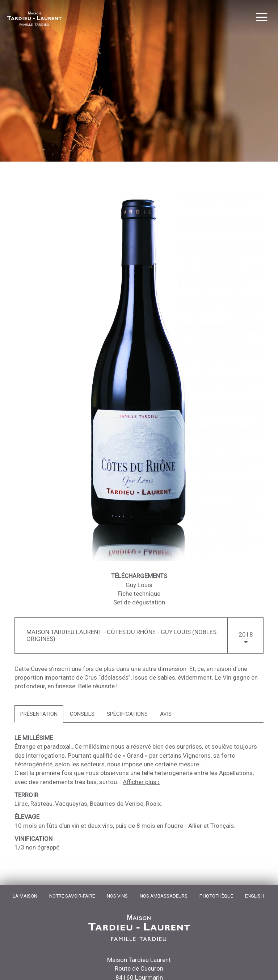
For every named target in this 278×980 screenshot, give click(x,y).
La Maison (25, 896)
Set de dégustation (139, 602)
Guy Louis (139, 585)
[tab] (39, 714)
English (254, 896)
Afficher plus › (141, 782)
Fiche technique (139, 594)
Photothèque (216, 896)
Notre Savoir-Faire (72, 896)
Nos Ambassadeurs (164, 896)
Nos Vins (117, 896)
